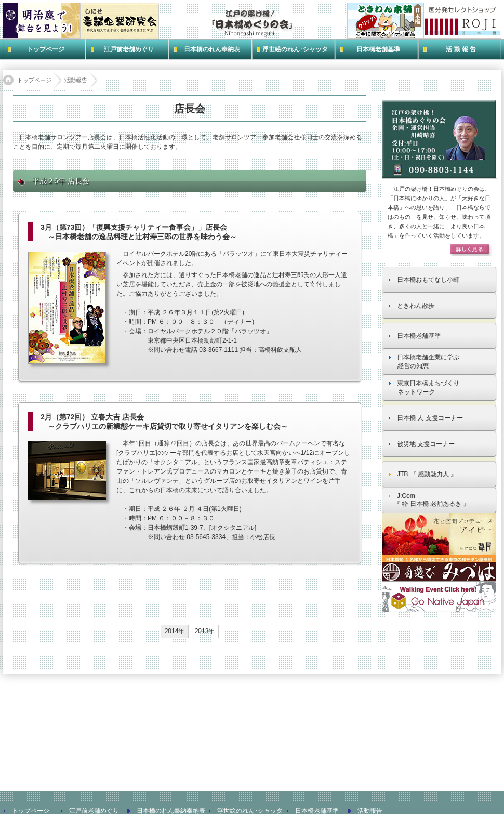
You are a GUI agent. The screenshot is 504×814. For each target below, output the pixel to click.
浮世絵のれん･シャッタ (295, 49)
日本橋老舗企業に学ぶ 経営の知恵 (423, 362)
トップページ (46, 49)
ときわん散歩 (411, 306)
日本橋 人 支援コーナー (425, 418)
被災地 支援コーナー (421, 444)
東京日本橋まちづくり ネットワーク (423, 388)
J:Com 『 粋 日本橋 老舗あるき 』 (428, 500)
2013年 (205, 631)
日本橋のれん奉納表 (212, 49)
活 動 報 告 (461, 49)
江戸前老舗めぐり (129, 49)
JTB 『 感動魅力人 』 (422, 474)
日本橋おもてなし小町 (423, 280)
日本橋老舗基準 (378, 49)
